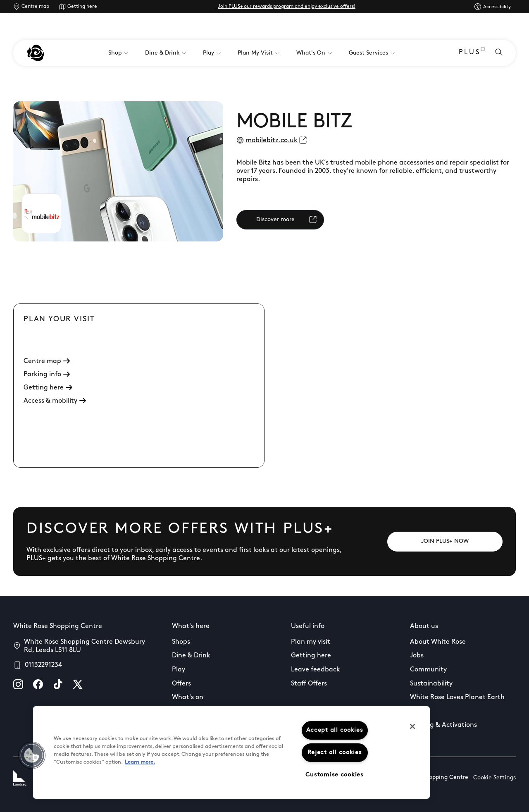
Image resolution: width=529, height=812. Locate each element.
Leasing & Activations (443, 725)
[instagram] (18, 684)
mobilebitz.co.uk (272, 141)
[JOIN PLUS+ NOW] (445, 542)
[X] (78, 684)
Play (179, 670)
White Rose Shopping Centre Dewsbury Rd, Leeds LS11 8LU (85, 646)
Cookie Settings (494, 778)
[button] (32, 755)
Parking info (47, 375)
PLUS (472, 53)
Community (428, 670)
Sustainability (431, 684)
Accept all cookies (335, 730)
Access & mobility (55, 401)
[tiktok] (58, 684)
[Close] (412, 726)
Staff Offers (309, 684)
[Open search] (499, 53)
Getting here (82, 7)
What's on (188, 697)
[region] (231, 752)
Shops (181, 642)
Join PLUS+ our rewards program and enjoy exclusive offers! (287, 7)
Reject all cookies (335, 753)
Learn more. (140, 762)
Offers (181, 684)
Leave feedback (316, 670)
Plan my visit (311, 642)
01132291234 (43, 665)
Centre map (35, 7)
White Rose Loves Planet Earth (457, 697)
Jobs (417, 656)
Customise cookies (334, 775)
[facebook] (38, 684)
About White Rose (438, 642)
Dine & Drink (191, 656)
